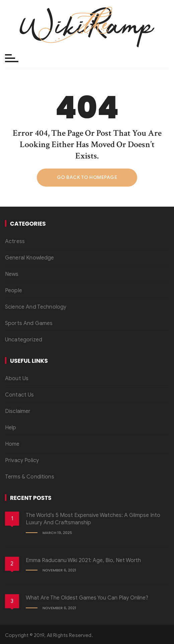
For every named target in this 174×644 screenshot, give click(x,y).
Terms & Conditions (30, 477)
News (12, 274)
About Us (17, 379)
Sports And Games (29, 323)
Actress (15, 241)
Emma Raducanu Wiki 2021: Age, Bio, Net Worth (83, 560)
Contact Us (20, 395)
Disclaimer (18, 411)
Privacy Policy (22, 460)
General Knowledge (30, 258)
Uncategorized (24, 340)
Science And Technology (36, 307)
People (14, 291)
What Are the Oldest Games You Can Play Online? (87, 598)
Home (12, 444)
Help (11, 428)
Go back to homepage (87, 177)
